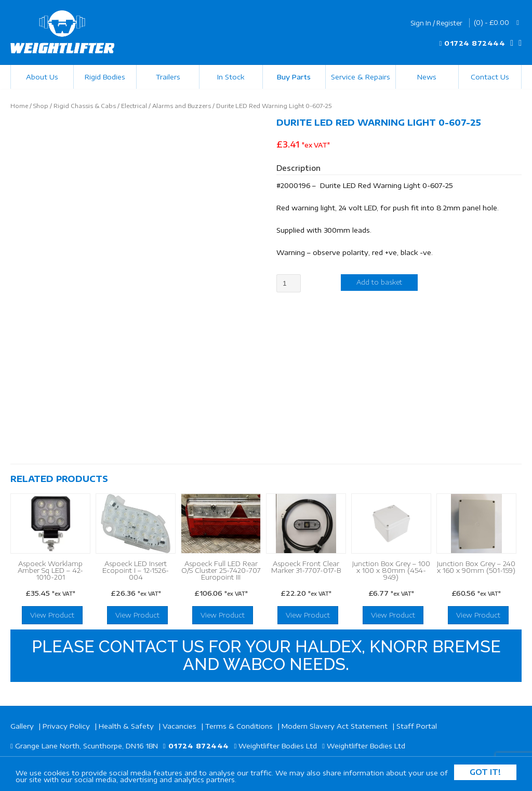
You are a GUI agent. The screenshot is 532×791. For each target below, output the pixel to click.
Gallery (22, 726)
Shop (41, 106)
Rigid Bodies (105, 77)
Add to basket (379, 282)
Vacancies (179, 726)
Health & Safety (126, 726)
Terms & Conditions (239, 726)
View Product (52, 615)
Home (19, 106)
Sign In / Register (436, 23)
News (427, 77)
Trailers (168, 77)
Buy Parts (294, 77)
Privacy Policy (66, 726)
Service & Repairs (361, 77)
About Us (42, 77)
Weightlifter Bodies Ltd (278, 746)
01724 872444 (475, 43)
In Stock (231, 77)
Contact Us (490, 77)
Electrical (134, 106)
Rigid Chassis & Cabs (85, 106)
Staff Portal (417, 726)
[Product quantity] (289, 283)
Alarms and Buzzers (182, 106)
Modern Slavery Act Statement (335, 726)
